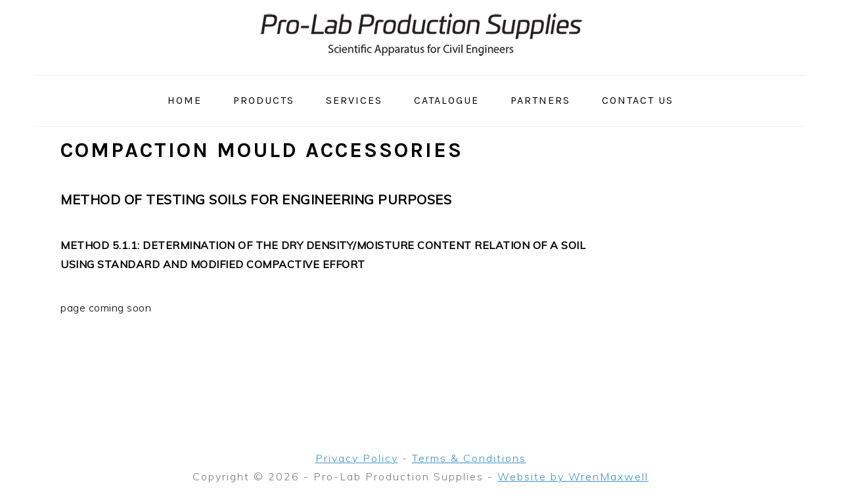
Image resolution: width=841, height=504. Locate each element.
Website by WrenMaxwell (573, 476)
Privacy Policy (357, 458)
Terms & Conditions (469, 458)
